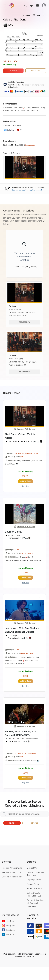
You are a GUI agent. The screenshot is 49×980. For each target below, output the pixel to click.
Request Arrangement (12, 868)
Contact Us (32, 868)
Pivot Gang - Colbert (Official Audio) (20, 436)
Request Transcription (12, 872)
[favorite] (31, 5)
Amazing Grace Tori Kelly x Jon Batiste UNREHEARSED (21, 733)
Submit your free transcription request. (27, 190)
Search (12, 823)
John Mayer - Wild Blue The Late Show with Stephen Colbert (22, 630)
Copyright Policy (34, 880)
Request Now (25, 322)
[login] (44, 5)
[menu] (5, 5)
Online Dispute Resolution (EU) (34, 894)
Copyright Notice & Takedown (35, 874)
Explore (34, 823)
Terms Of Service (34, 888)
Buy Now (13, 71)
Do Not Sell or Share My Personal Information (36, 903)
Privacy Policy (33, 884)
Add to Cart (36, 71)
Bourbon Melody (14, 532)
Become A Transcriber (12, 877)
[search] (25, 5)
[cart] (37, 5)
